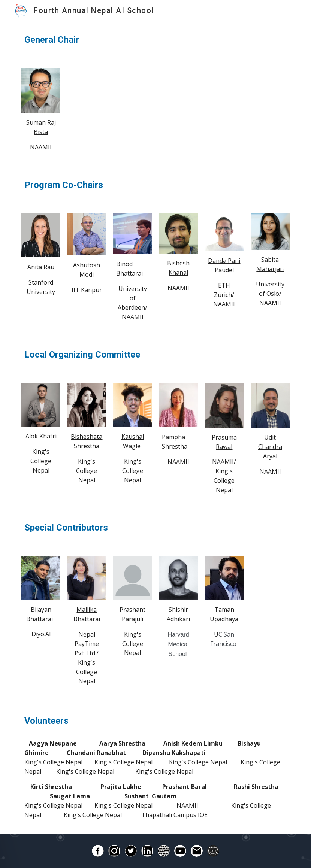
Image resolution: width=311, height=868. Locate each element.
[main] (155, 40)
